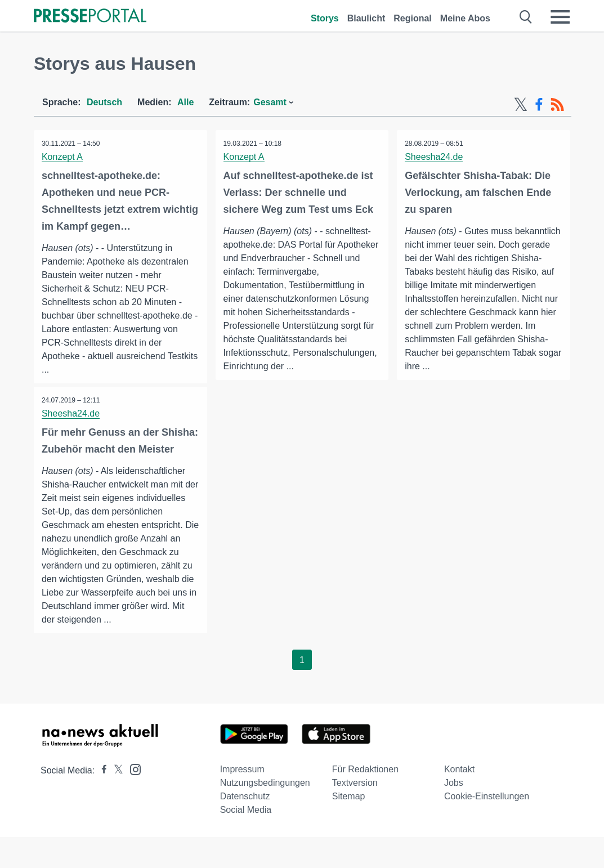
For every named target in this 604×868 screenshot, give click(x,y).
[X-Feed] (521, 105)
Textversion (355, 814)
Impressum (242, 800)
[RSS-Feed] (557, 105)
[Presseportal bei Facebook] (101, 801)
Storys (325, 18)
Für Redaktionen (365, 800)
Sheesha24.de (434, 157)
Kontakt (459, 800)
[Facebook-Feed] (539, 105)
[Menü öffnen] (560, 17)
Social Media (246, 841)
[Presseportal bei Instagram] (132, 800)
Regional (413, 18)
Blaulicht (366, 18)
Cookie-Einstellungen (487, 827)
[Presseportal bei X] (115, 801)
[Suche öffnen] (526, 17)
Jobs (454, 814)
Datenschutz (245, 827)
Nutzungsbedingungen (265, 814)
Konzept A (63, 157)
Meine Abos (465, 18)
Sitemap (349, 827)
